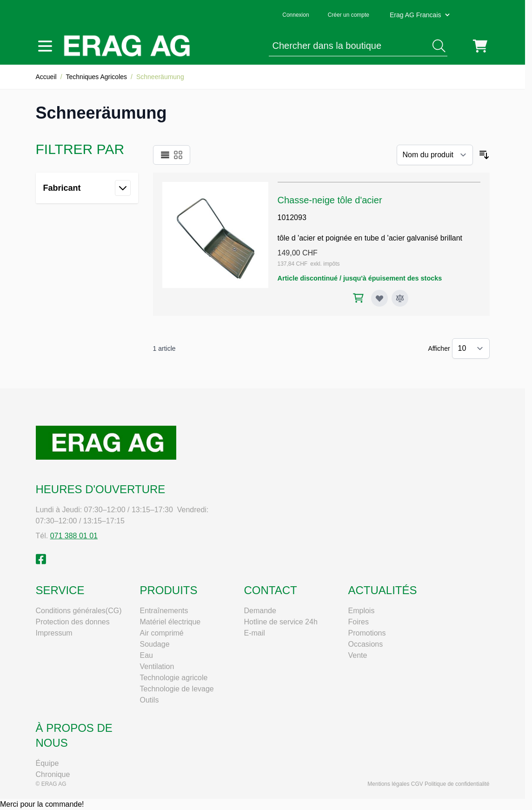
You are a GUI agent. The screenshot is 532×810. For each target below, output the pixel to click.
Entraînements (164, 611)
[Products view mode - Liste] (165, 155)
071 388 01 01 (74, 536)
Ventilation (157, 666)
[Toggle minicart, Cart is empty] (480, 46)
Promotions (367, 633)
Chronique (53, 774)
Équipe (47, 763)
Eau (146, 655)
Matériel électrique (170, 622)
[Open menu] (45, 46)
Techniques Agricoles (97, 77)
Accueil (46, 77)
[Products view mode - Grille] (178, 155)
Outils (150, 700)
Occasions (366, 644)
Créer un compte (349, 15)
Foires (359, 622)
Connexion (296, 15)
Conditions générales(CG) (79, 611)
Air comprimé (162, 633)
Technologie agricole (174, 678)
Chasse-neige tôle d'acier (330, 200)
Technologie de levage (177, 689)
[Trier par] (435, 155)
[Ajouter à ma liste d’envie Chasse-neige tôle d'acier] (379, 298)
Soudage (155, 644)
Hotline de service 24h (281, 622)
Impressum (54, 633)
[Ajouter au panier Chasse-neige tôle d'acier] (358, 298)
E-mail (255, 633)
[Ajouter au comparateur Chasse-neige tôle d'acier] (400, 298)
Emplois (362, 611)
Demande (260, 611)
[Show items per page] (471, 348)
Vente (358, 655)
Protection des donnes (73, 622)
